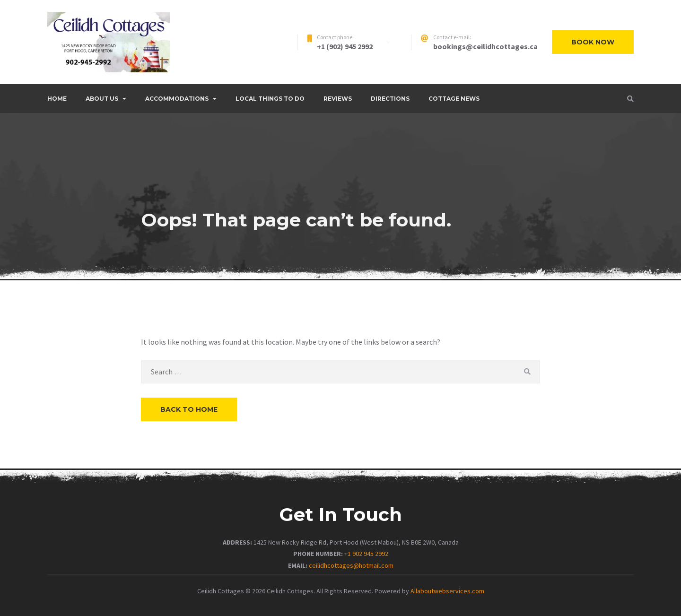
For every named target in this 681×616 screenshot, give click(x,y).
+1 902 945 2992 (366, 554)
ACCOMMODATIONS (177, 99)
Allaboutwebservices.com (447, 591)
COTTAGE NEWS (454, 99)
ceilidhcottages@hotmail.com (351, 565)
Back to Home (189, 409)
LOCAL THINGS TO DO (270, 99)
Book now (593, 42)
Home (57, 99)
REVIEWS (338, 99)
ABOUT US (102, 99)
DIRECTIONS (390, 99)
